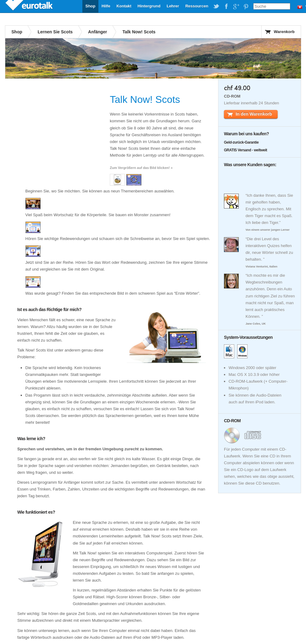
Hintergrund (149, 6)
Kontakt (124, 6)
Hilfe (106, 6)
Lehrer (173, 6)
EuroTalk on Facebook (226, 6)
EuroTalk (30, 6)
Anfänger (98, 32)
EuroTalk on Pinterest (246, 6)
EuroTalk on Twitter (216, 6)
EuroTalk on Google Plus (236, 6)
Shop (91, 6)
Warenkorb (284, 32)
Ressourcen (197, 6)
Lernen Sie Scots (55, 32)
